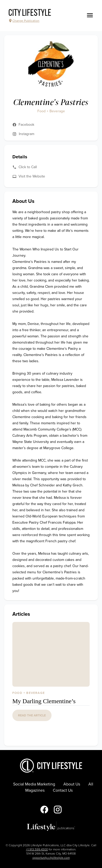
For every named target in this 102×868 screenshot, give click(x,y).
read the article (32, 715)
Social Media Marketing (34, 784)
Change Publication (24, 21)
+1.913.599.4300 (37, 849)
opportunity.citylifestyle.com (51, 858)
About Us (72, 784)
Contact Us (63, 790)
